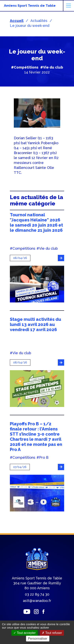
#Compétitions (25, 67)
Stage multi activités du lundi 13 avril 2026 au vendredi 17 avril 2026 (36, 324)
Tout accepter (25, 633)
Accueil (17, 21)
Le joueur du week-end (30, 26)
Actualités (39, 21)
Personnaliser (38, 639)
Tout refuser (52, 633)
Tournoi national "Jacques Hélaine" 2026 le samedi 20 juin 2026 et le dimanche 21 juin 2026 (36, 222)
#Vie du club (52, 67)
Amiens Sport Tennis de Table (30, 6)
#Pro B (42, 458)
